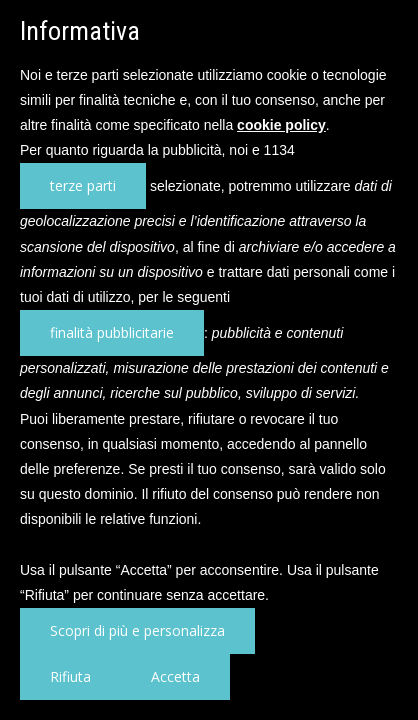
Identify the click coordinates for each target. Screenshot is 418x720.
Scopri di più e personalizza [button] (137, 630)
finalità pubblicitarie (112, 332)
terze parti (83, 185)
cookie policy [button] (281, 125)
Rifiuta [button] (70, 676)
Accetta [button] (175, 676)
